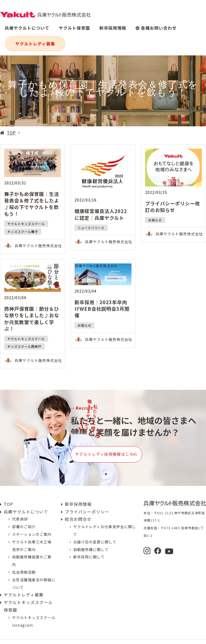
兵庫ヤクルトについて (27, 25)
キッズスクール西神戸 (24, 346)
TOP (11, 133)
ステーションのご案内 (32, 525)
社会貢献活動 (24, 563)
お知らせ (155, 220)
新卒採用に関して (89, 548)
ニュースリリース (91, 228)
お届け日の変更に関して (95, 533)
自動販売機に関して (91, 541)
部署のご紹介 (24, 518)
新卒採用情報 (113, 25)
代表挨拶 (20, 510)
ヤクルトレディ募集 (35, 41)
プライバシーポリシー (87, 503)
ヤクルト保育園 (74, 25)
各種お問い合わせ (156, 25)
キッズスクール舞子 (23, 232)
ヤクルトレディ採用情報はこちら (125, 450)
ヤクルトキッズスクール (26, 224)
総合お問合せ (78, 510)
